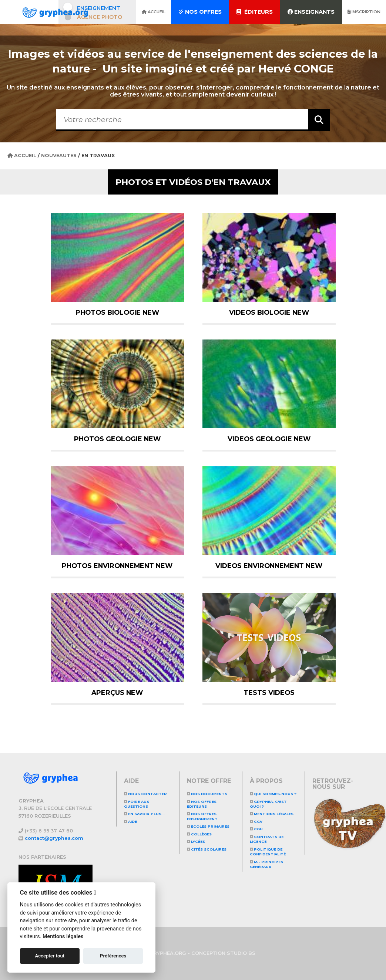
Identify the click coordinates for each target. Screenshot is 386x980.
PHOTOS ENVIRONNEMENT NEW (117, 566)
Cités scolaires (207, 849)
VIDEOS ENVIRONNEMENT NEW (269, 566)
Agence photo (100, 17)
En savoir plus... (144, 814)
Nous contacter (145, 794)
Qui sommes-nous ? (273, 794)
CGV (256, 822)
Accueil (154, 12)
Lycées (196, 842)
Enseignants (311, 12)
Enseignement (99, 8)
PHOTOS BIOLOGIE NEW (117, 312)
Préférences (113, 956)
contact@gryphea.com (54, 838)
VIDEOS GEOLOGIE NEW (269, 439)
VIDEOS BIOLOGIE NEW (269, 312)
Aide (130, 822)
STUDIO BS (241, 953)
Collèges (199, 834)
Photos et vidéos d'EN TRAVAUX (193, 182)
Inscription (364, 12)
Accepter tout (50, 956)
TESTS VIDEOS (269, 692)
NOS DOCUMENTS (207, 794)
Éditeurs (255, 12)
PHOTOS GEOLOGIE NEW (117, 439)
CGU (256, 829)
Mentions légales (272, 814)
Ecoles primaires (208, 826)
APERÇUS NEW (117, 692)
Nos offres (200, 12)
